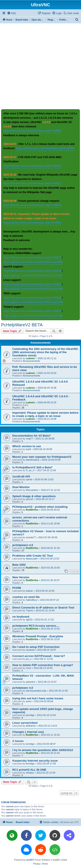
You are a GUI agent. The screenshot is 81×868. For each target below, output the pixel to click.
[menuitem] (11, 13)
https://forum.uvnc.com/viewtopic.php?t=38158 (45, 148)
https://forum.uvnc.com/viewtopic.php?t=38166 (32, 298)
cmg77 (29, 439)
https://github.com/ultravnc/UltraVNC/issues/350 (33, 316)
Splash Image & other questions (34, 496)
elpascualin (32, 559)
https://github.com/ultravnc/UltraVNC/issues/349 (33, 302)
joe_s (29, 659)
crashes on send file (26, 597)
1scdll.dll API (21, 476)
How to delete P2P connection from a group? (43, 665)
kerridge (30, 715)
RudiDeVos (32, 510)
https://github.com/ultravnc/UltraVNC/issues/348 (33, 289)
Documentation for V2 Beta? (31, 436)
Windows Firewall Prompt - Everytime (38, 636)
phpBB (29, 860)
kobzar (29, 591)
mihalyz (30, 773)
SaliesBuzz (32, 600)
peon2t (29, 499)
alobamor (31, 726)
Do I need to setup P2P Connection (36, 647)
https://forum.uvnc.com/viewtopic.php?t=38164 (32, 271)
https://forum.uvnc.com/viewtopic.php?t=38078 (32, 205)
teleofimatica (32, 460)
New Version (21, 577)
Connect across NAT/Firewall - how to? (39, 656)
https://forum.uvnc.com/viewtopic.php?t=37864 (32, 223)
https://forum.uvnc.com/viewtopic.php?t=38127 (32, 183)
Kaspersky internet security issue (35, 761)
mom (28, 668)
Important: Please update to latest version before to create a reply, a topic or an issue (45, 414)
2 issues (18, 741)
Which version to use (27, 446)
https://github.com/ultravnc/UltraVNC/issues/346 (33, 262)
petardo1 (30, 682)
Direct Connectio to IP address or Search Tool (43, 608)
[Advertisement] (40, 66)
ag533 (29, 620)
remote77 (31, 537)
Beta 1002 (19, 565)
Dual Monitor (21, 487)
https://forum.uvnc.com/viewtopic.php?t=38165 (32, 284)
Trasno (29, 610)
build (28, 449)
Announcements (32, 361)
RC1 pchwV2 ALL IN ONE (29, 770)
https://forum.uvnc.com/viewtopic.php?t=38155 (32, 166)
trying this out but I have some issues (38, 698)
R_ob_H (30, 470)
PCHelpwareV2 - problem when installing (40, 507)
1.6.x (25, 405)
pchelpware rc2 (23, 688)
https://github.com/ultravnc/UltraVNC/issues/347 (33, 275)
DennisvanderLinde (36, 691)
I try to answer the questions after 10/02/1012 (43, 750)
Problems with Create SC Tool (33, 556)
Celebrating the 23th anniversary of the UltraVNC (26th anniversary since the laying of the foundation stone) (45, 352)
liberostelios (32, 490)
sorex (29, 701)
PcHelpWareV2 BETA (22, 325)
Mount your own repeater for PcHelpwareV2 (42, 457)
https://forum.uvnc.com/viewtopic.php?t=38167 (32, 311)
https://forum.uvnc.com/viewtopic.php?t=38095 (32, 131)
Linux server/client (25, 723)
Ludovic (30, 358)
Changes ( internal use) (28, 732)
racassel (30, 650)
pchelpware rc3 (23, 545)
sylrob (29, 479)
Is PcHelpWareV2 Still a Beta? (32, 467)
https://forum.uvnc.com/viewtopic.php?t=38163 (32, 258)
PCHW (17, 588)
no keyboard (21, 617)
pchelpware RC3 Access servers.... (36, 626)
